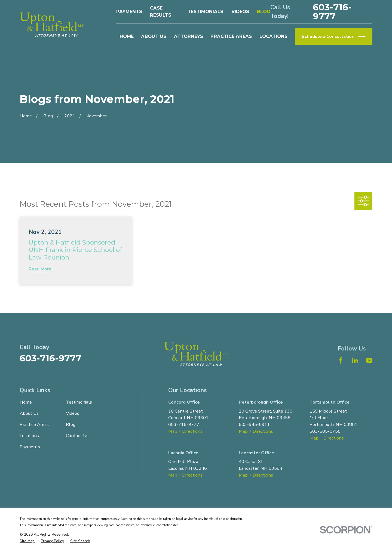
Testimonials (205, 11)
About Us (29, 413)
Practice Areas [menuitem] (231, 36)
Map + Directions (185, 431)
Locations (29, 436)
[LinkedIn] (355, 360)
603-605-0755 (325, 431)
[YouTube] (369, 360)
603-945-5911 (254, 424)
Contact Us (77, 436)
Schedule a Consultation (334, 36)
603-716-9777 (332, 12)
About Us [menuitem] (154, 36)
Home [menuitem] (127, 36)
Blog (264, 11)
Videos (240, 11)
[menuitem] (27, 541)
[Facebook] (341, 360)
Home (26, 402)
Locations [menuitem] (273, 36)
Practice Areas (34, 424)
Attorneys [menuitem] (189, 36)
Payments (129, 11)
